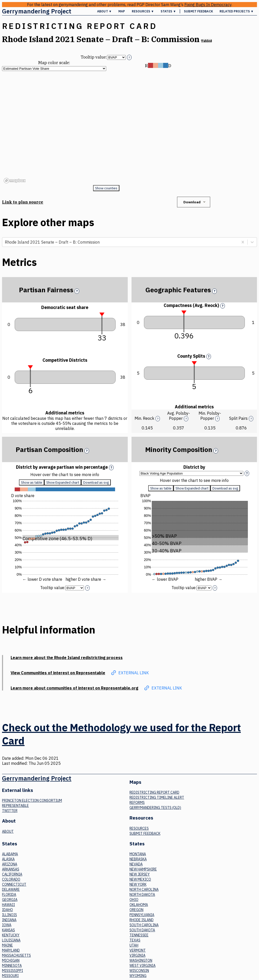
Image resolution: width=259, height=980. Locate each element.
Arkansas (11, 869)
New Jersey (140, 874)
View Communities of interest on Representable (58, 673)
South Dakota (142, 930)
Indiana (9, 920)
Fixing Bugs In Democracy (208, 5)
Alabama (10, 854)
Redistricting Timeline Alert (157, 797)
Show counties (106, 188)
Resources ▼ (143, 11)
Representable (15, 806)
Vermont (138, 950)
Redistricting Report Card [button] (80, 26)
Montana (138, 854)
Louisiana (11, 940)
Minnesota (12, 966)
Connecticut (14, 884)
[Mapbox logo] (15, 181)
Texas (135, 940)
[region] (106, 128)
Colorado (11, 879)
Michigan (11, 960)
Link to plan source (23, 202)
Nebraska (138, 859)
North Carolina (144, 890)
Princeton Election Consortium (32, 801)
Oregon (136, 910)
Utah (134, 945)
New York (138, 884)
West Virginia (143, 966)
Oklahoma (139, 905)
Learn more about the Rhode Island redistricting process (67, 658)
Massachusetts (16, 955)
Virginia (137, 955)
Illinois (9, 915)
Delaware (11, 890)
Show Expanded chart (63, 482)
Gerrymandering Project (37, 11)
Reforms (137, 803)
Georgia (10, 900)
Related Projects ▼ (237, 11)
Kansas (8, 930)
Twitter (10, 811)
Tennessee (139, 935)
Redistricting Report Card (154, 792)
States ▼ (168, 11)
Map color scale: (54, 63)
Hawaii (8, 905)
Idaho (7, 910)
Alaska (8, 859)
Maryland (11, 950)
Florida (9, 895)
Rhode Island (142, 920)
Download (195, 202)
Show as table (32, 482)
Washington (141, 960)
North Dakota (142, 895)
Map (122, 11)
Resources (139, 828)
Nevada (136, 864)
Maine (7, 945)
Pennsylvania (142, 915)
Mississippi (13, 971)
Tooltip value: (94, 57)
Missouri (10, 976)
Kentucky (11, 935)
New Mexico (140, 879)
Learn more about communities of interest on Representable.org (74, 688)
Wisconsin (139, 971)
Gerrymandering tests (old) (155, 808)
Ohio (134, 900)
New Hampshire (143, 869)
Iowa (7, 925)
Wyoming (138, 976)
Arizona (10, 864)
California (12, 874)
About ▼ (104, 11)
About (8, 831)
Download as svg (96, 482)
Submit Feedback (198, 11)
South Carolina (144, 925)
